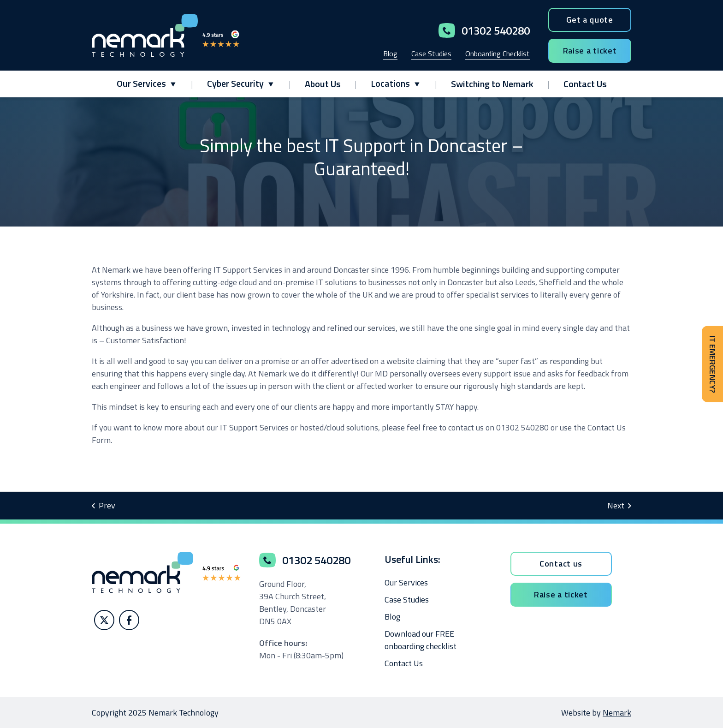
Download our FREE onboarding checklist (421, 640)
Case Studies (431, 54)
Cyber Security (235, 83)
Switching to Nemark (492, 84)
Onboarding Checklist (498, 54)
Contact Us (585, 84)
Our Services (141, 83)
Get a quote (590, 20)
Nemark (617, 713)
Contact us (561, 564)
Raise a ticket (590, 51)
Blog (390, 54)
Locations (390, 83)
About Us (323, 84)
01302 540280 (484, 30)
